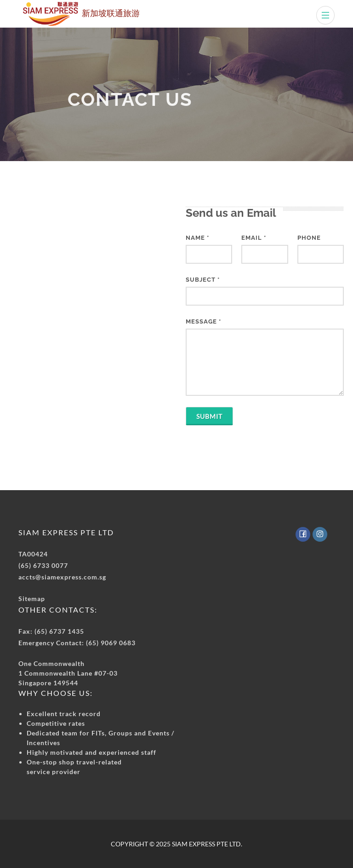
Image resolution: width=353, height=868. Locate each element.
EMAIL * (254, 238)
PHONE (309, 238)
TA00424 (33, 554)
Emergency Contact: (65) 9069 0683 (77, 643)
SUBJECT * (203, 280)
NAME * (197, 238)
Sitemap (32, 599)
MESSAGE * (203, 321)
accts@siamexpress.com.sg (62, 577)
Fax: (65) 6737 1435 (51, 631)
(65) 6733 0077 (43, 565)
